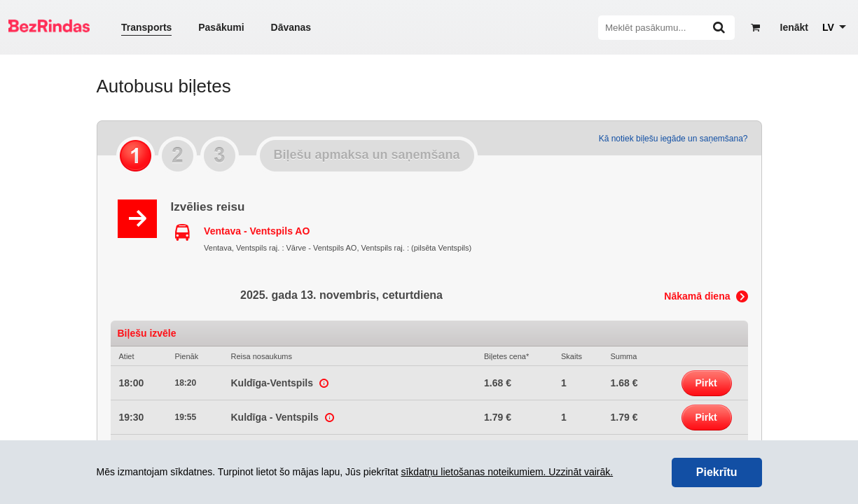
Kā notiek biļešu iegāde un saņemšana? (673, 139)
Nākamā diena (697, 296)
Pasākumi (221, 27)
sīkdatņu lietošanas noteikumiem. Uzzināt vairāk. (507, 472)
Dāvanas (291, 27)
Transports (146, 27)
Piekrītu (717, 472)
